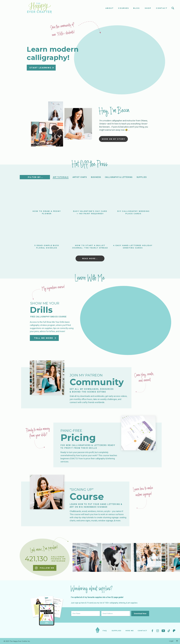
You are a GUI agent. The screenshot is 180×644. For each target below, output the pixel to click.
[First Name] (86, 613)
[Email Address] (116, 613)
